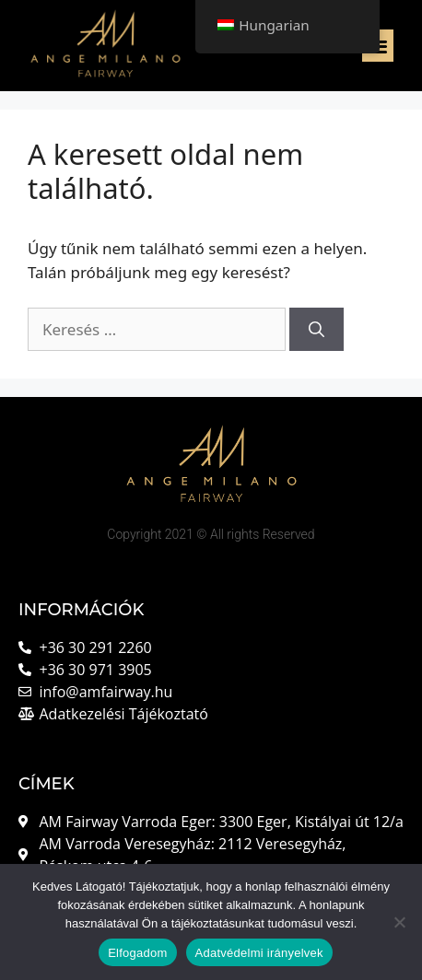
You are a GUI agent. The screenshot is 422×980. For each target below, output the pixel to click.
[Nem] (399, 922)
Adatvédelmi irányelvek (259, 953)
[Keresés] (316, 330)
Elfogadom (137, 953)
